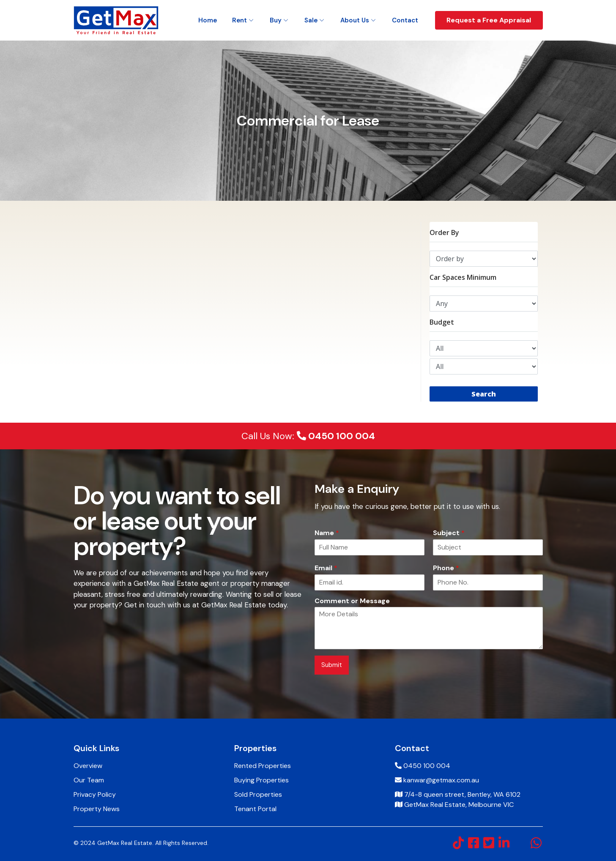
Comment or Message (352, 601)
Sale (311, 20)
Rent (240, 20)
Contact (405, 20)
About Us (355, 20)
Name (327, 533)
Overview (88, 766)
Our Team (89, 780)
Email (326, 568)
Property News (97, 809)
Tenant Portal (255, 809)
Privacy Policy (95, 794)
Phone (446, 568)
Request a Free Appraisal (489, 20)
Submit (332, 665)
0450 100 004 (336, 436)
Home (208, 20)
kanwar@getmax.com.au (441, 780)
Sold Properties (258, 794)
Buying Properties (261, 780)
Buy (276, 20)
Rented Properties (263, 766)
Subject (449, 533)
